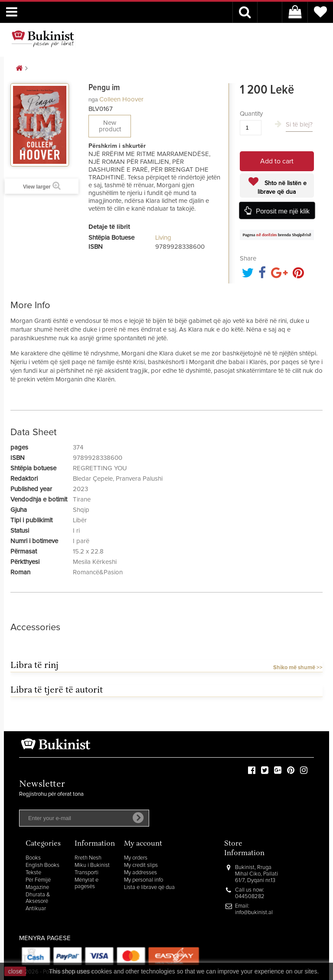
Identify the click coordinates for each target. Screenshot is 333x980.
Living (163, 238)
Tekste (33, 873)
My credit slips (141, 865)
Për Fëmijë (38, 880)
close (15, 971)
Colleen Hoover (121, 99)
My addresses (140, 873)
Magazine (37, 887)
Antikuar (36, 909)
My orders (136, 858)
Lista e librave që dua (149, 887)
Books (33, 858)
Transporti (87, 873)
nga (93, 99)
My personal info (144, 880)
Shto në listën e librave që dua (282, 188)
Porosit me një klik (283, 211)
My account (143, 844)
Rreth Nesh (88, 858)
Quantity (251, 114)
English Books (42, 865)
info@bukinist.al (254, 913)
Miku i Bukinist (92, 865)
